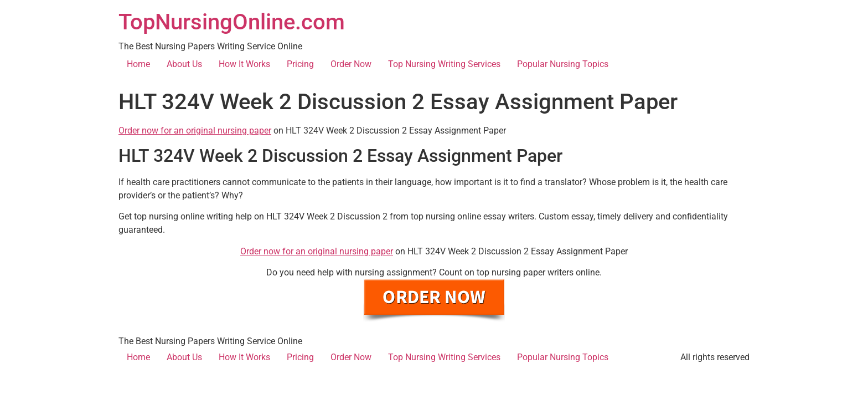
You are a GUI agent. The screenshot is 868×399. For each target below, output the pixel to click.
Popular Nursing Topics (563, 64)
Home (138, 64)
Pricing (300, 64)
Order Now (351, 64)
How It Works (244, 64)
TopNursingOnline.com (232, 22)
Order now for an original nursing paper (195, 131)
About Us (184, 64)
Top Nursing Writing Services (444, 64)
